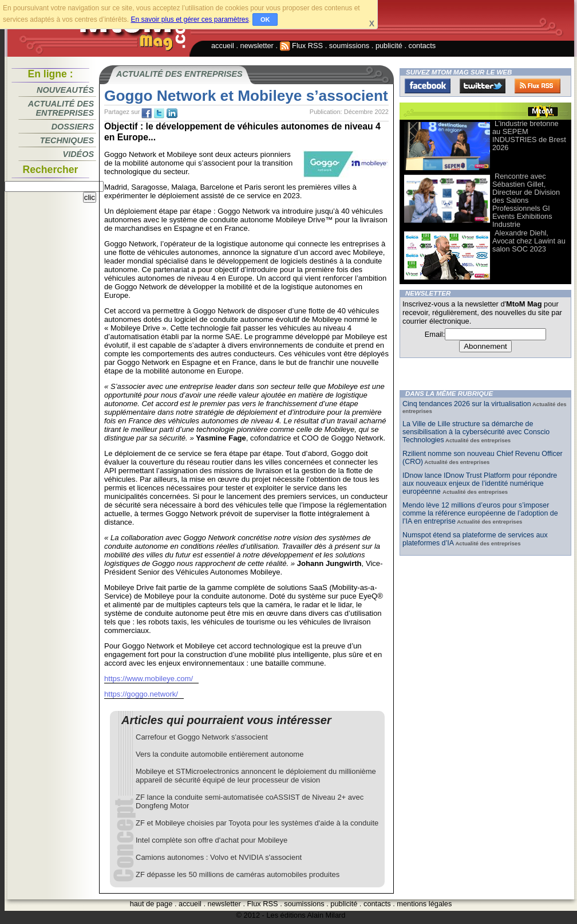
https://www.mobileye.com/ (149, 679)
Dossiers (73, 127)
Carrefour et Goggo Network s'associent (202, 737)
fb (147, 113)
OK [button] (265, 19)
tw (159, 113)
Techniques (67, 140)
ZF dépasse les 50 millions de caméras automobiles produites (238, 874)
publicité (389, 46)
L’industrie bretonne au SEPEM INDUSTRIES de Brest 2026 (529, 135)
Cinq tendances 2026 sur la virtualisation (467, 404)
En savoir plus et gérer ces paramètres (189, 19)
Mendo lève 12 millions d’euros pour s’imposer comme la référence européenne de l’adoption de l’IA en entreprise (480, 513)
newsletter (257, 46)
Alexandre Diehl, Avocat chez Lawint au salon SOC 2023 (529, 241)
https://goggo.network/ (141, 694)
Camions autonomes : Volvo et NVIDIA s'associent (219, 857)
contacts (422, 46)
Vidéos (78, 154)
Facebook (428, 86)
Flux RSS (302, 46)
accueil (223, 46)
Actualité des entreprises (61, 108)
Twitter (483, 86)
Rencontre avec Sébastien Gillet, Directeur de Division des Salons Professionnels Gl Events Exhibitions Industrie (526, 200)
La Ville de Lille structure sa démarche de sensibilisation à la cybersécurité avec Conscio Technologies (476, 432)
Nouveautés (65, 90)
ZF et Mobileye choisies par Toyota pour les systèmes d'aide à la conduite (257, 823)
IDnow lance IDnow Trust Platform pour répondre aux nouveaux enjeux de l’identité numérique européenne (480, 483)
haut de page (151, 904)
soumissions (349, 46)
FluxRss (538, 86)
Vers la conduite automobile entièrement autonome (220, 754)
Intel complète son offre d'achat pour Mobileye (212, 840)
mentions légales (424, 904)
